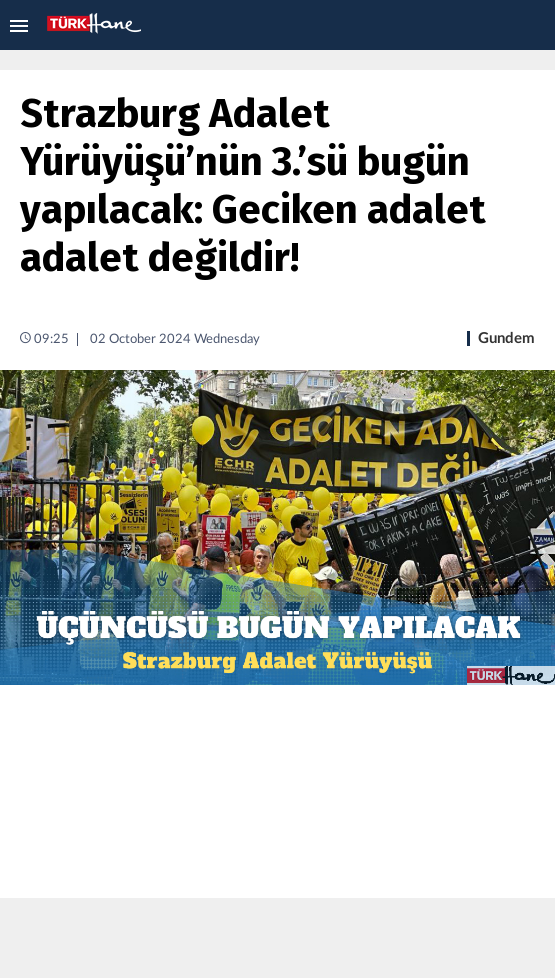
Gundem (506, 338)
